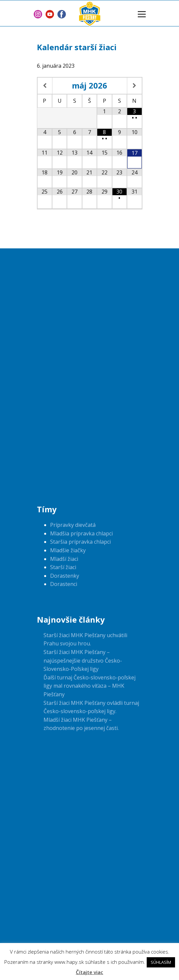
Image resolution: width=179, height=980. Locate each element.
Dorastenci (64, 584)
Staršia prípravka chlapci (80, 542)
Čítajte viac (89, 972)
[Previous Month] (45, 86)
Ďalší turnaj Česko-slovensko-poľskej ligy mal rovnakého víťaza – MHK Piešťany (89, 686)
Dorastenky (65, 576)
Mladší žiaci (64, 559)
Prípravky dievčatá (73, 525)
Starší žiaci (63, 567)
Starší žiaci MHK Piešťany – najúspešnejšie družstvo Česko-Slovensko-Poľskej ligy (83, 660)
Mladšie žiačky (68, 550)
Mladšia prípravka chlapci (81, 533)
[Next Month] (134, 86)
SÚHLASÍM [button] (161, 962)
